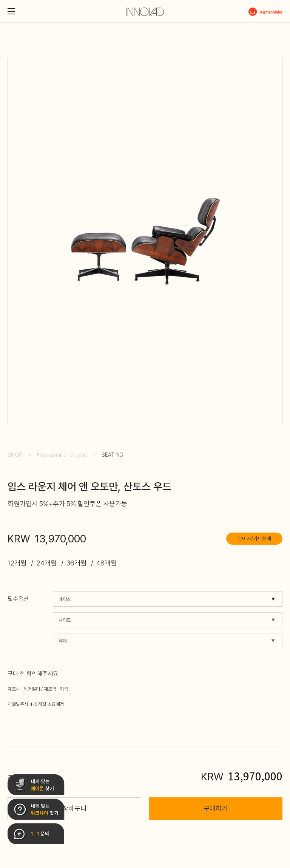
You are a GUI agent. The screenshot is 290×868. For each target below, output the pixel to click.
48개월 (106, 563)
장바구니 (74, 809)
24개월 (46, 563)
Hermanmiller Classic (62, 455)
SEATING (112, 455)
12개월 (17, 563)
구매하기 (216, 809)
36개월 (76, 563)
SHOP (15, 455)
